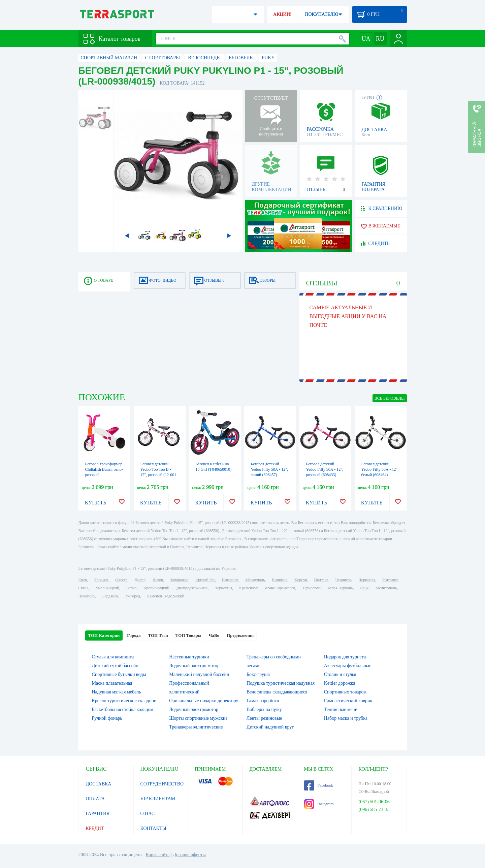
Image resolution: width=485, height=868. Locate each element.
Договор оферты (189, 855)
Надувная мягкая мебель (117, 692)
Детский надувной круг (270, 727)
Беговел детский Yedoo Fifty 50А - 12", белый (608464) (380, 469)
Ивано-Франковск (280, 588)
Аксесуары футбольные (348, 666)
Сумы (83, 588)
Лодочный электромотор (194, 709)
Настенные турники (189, 657)
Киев (83, 580)
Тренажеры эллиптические (196, 727)
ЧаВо (214, 635)
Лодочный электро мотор (194, 666)
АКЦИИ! (282, 14)
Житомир (390, 580)
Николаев (230, 580)
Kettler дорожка (340, 683)
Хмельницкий (107, 588)
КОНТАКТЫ (153, 828)
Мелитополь (386, 588)
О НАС (148, 814)
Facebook (319, 785)
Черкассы (367, 580)
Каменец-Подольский (166, 596)
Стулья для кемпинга (113, 657)
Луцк (364, 588)
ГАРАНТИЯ (98, 814)
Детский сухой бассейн (115, 666)
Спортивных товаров (345, 692)
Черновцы (223, 588)
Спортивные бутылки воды (119, 674)
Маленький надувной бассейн (199, 674)
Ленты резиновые (264, 718)
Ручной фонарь (107, 718)
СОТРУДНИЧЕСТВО (162, 784)
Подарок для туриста (345, 657)
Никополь (87, 596)
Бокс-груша (258, 674)
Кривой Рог (205, 580)
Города (134, 635)
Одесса (121, 580)
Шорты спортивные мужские (198, 718)
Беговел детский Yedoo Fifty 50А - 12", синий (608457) (270, 469)
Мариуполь (255, 580)
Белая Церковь (340, 588)
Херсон (301, 580)
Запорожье (179, 580)
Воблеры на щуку (264, 709)
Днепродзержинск (192, 588)
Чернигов (344, 580)
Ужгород (133, 596)
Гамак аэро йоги (263, 701)
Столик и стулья (340, 674)
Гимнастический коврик (348, 701)
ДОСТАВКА (99, 784)
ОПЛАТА (95, 799)
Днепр (140, 580)
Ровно (131, 588)
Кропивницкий (156, 588)
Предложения (240, 635)
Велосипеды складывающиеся (277, 692)
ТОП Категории (104, 635)
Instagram (319, 804)
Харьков (101, 580)
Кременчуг (248, 588)
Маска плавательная (112, 683)
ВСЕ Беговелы (390, 398)
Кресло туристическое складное (124, 701)
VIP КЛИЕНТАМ (158, 799)
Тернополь (311, 588)
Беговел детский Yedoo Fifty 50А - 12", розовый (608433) (325, 469)
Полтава (321, 580)
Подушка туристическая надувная (281, 683)
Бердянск (110, 596)
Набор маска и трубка (346, 718)
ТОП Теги (158, 635)
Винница (279, 580)
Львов (158, 580)
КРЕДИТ (95, 828)
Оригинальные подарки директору (204, 701)
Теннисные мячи (341, 709)
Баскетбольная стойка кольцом (123, 709)
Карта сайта (158, 855)
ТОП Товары (188, 635)
